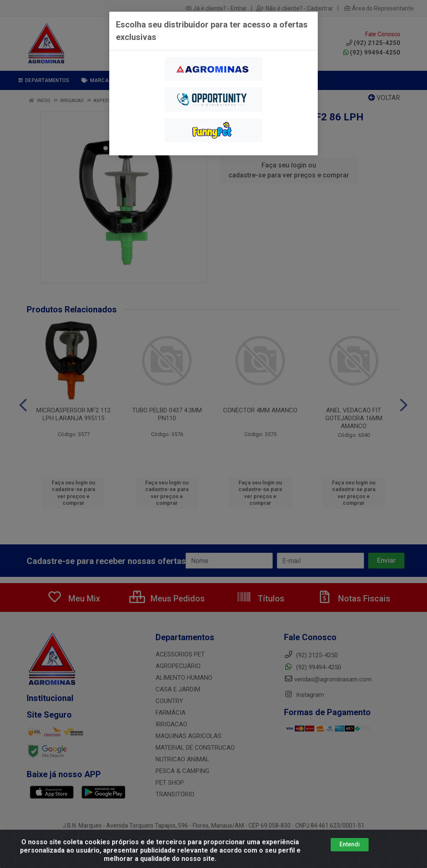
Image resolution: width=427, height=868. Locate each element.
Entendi (350, 844)
